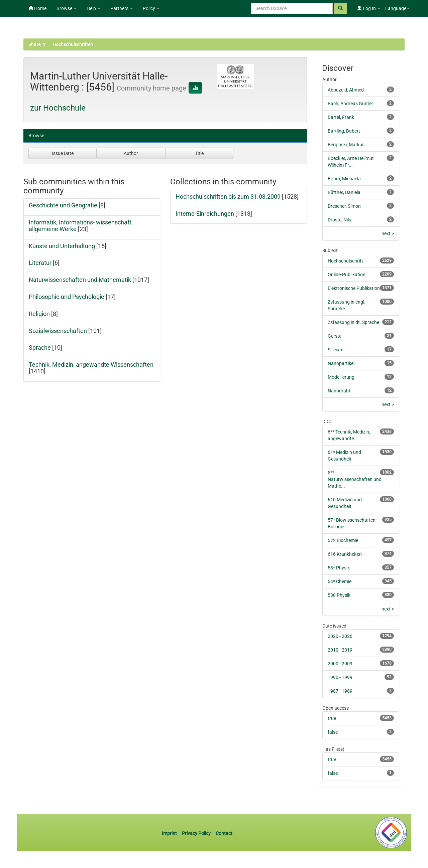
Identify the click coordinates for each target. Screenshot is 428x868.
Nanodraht (339, 391)
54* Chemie (340, 581)
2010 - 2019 (340, 650)
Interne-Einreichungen (205, 214)
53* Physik (339, 568)
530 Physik (339, 595)
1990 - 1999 (340, 677)
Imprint (170, 833)
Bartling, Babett (344, 131)
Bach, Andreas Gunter (350, 104)
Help (93, 8)
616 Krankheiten (345, 554)
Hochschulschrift (345, 261)
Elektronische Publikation (354, 288)
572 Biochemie (343, 540)
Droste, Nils (339, 220)
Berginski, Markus (346, 145)
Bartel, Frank (341, 117)
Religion (39, 314)
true (332, 718)
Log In (369, 8)
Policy (151, 8)
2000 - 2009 (340, 664)
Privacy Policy (196, 833)
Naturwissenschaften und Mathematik (80, 280)
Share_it (37, 44)
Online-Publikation (347, 275)
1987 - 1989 (340, 691)
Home (37, 8)
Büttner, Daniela (344, 192)
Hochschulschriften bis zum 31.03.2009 (228, 197)
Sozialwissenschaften (58, 331)
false (333, 732)
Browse (67, 8)
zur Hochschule (58, 108)
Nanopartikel (341, 363)
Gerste (335, 336)
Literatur (40, 263)
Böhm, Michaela (344, 179)
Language (397, 8)
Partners (122, 8)
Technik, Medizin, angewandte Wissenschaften (91, 365)
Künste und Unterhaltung (62, 246)
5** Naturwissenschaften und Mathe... (355, 479)
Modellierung (341, 377)
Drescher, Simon (344, 206)
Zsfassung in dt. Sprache (353, 322)
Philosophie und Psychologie (67, 297)
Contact (224, 833)
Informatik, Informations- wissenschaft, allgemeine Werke (81, 226)
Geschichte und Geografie (63, 205)
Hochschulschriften (73, 44)
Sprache (40, 348)
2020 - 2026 (340, 636)
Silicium (336, 350)
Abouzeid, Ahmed (346, 90)
